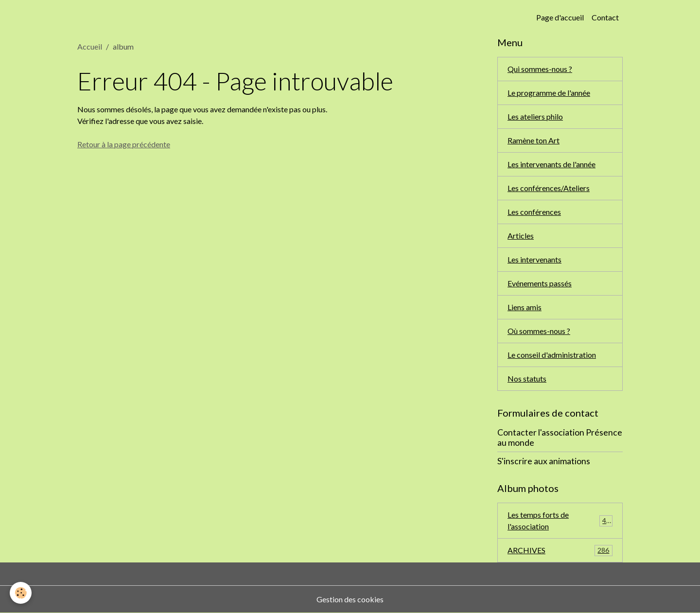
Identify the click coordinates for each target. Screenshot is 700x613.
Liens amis (525, 307)
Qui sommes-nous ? (540, 69)
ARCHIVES (560, 551)
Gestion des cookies (350, 599)
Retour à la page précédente (124, 144)
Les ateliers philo (535, 116)
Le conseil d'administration (552, 355)
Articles (521, 236)
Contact (605, 17)
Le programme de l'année (549, 93)
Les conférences (534, 212)
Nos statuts (527, 378)
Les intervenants (534, 259)
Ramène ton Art (534, 140)
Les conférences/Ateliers (549, 188)
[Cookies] (21, 593)
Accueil (90, 46)
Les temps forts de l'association (560, 520)
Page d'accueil (560, 17)
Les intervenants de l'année (551, 164)
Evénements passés (540, 283)
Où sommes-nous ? (539, 331)
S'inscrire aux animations (544, 461)
